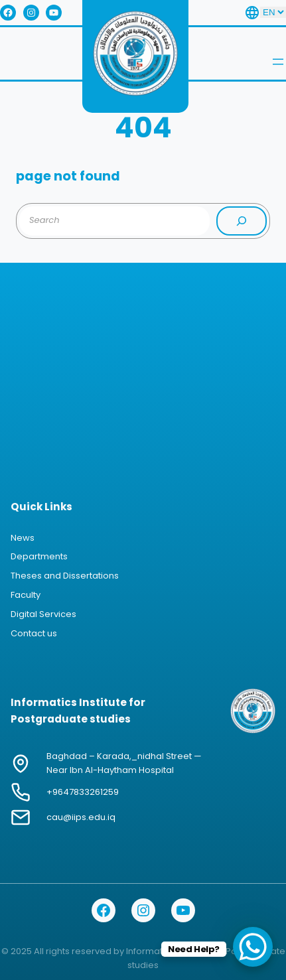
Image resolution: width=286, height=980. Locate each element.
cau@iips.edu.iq (81, 817)
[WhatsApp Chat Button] (253, 947)
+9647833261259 (83, 792)
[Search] (242, 221)
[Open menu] (278, 62)
